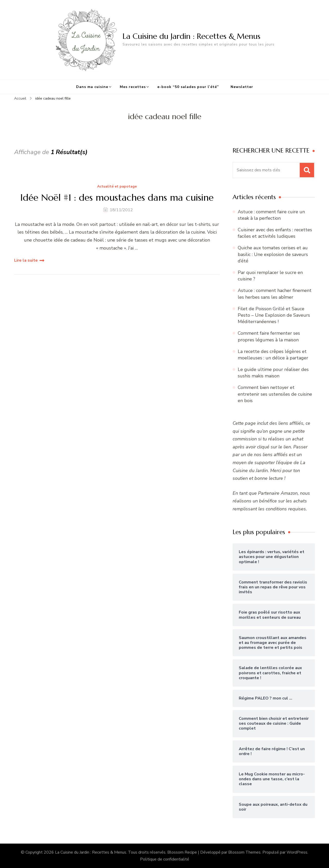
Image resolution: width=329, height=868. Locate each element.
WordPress (297, 852)
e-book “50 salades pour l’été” (188, 87)
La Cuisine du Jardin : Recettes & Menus (191, 36)
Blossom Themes (244, 852)
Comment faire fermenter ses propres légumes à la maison (269, 336)
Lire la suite (26, 260)
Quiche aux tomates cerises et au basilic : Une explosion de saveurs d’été (273, 254)
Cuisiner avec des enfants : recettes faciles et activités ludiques (275, 233)
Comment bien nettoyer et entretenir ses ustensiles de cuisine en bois (275, 394)
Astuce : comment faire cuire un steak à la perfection (271, 215)
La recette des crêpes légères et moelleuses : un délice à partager (273, 355)
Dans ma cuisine (92, 87)
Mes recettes (133, 87)
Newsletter (242, 87)
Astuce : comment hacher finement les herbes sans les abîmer (275, 294)
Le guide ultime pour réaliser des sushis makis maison (273, 373)
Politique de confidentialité (165, 859)
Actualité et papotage (117, 187)
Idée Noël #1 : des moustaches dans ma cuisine (117, 197)
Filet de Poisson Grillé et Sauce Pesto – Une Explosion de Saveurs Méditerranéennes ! (274, 315)
